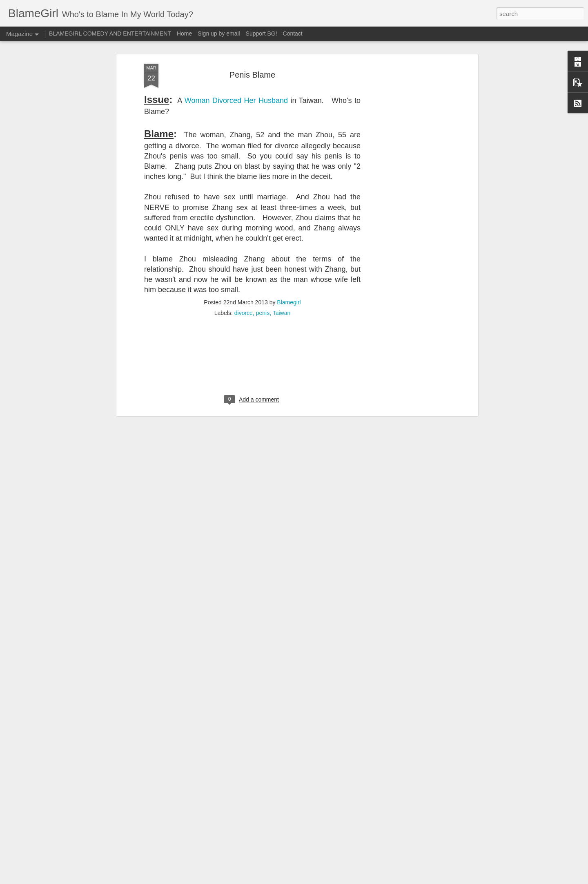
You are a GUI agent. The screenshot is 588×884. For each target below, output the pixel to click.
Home (184, 33)
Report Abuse (344, 880)
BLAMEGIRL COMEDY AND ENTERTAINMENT (110, 33)
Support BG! (262, 33)
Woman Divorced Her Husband (236, 44)
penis (263, 257)
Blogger (320, 880)
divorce (244, 257)
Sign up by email (219, 33)
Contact (293, 33)
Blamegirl (289, 246)
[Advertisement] (405, 136)
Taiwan (282, 257)
